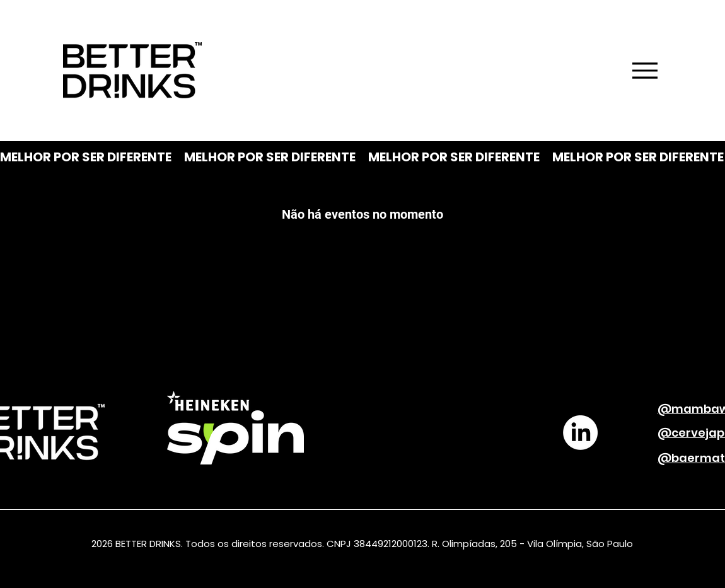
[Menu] (645, 71)
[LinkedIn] (580, 433)
